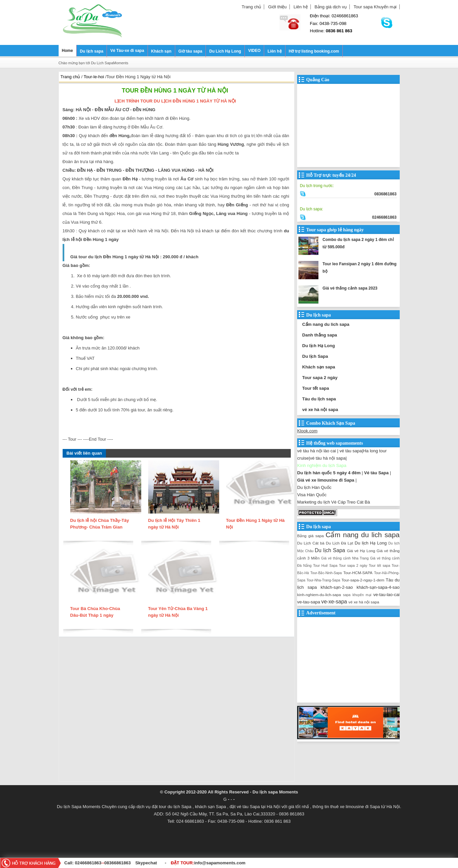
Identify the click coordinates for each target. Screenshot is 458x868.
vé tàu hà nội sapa (328, 458)
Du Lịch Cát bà (311, 543)
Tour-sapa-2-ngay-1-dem (363, 580)
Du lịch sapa (92, 51)
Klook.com (307, 431)
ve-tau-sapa (309, 602)
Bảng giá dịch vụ (331, 7)
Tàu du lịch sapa (319, 399)
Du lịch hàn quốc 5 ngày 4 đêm (329, 473)
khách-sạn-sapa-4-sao (378, 587)
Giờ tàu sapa (191, 51)
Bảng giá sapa (310, 536)
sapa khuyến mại (357, 595)
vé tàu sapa (351, 451)
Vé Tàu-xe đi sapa (127, 51)
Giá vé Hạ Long (361, 551)
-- (103, 863)
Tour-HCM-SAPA (358, 573)
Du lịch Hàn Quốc (314, 487)
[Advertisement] (177, 711)
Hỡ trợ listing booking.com (314, 51)
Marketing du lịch (313, 502)
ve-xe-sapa (334, 602)
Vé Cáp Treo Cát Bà (350, 502)
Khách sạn (161, 51)
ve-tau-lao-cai (387, 595)
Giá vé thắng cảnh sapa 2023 (350, 288)
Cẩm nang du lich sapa (326, 324)
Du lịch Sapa (315, 356)
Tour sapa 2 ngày (320, 378)
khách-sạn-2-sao (337, 587)
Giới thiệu (277, 7)
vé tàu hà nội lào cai (316, 451)
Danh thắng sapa (320, 335)
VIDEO (254, 51)
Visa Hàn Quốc (312, 495)
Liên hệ (300, 7)
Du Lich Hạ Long (225, 51)
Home (67, 51)
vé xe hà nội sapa (320, 410)
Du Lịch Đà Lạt (339, 543)
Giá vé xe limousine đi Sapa (326, 480)
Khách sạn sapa (319, 367)
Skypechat (146, 863)
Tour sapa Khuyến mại (375, 7)
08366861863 (118, 863)
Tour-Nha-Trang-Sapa (324, 580)
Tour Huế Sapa (325, 566)
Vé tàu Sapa (376, 473)
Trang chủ (252, 7)
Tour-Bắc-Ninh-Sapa (326, 573)
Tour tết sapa (315, 388)
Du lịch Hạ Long (318, 346)
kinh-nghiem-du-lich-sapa (319, 595)
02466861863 (88, 863)
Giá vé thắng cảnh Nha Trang (345, 558)
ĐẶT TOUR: (208, 863)
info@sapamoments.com (220, 863)
